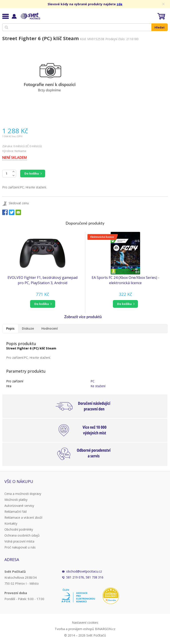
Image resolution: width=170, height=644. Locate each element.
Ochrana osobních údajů (22, 535)
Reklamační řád (15, 512)
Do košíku (32, 173)
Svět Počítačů (30, 16)
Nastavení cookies (85, 622)
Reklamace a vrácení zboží (23, 517)
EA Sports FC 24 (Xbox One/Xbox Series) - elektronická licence (126, 280)
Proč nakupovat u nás (20, 547)
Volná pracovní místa (19, 541)
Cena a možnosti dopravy (23, 494)
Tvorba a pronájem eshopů (74, 629)
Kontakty (11, 523)
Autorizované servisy (19, 506)
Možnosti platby (16, 500)
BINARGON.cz (105, 629)
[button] (42, 304)
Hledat (160, 27)
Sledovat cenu (19, 203)
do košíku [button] (42, 304)
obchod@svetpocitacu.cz (84, 571)
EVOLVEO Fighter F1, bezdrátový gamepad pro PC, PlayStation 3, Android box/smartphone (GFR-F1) (42, 280)
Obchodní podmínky (19, 529)
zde (120, 4)
